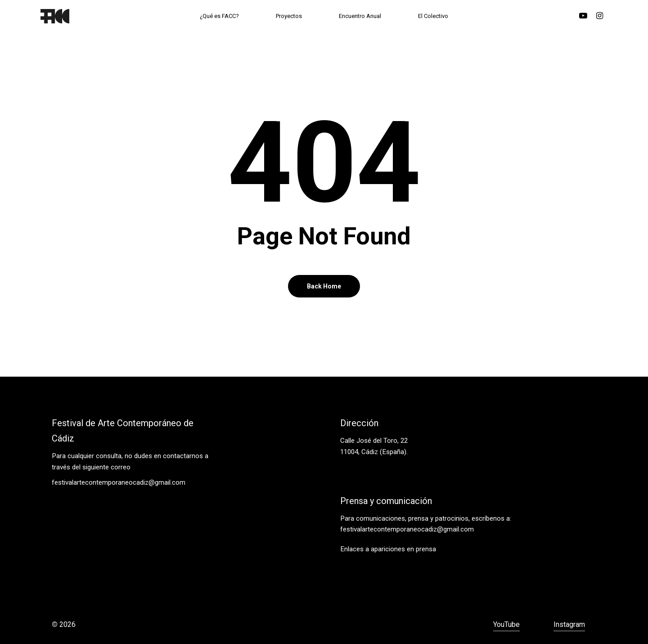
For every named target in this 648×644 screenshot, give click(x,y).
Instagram (569, 624)
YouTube (506, 624)
